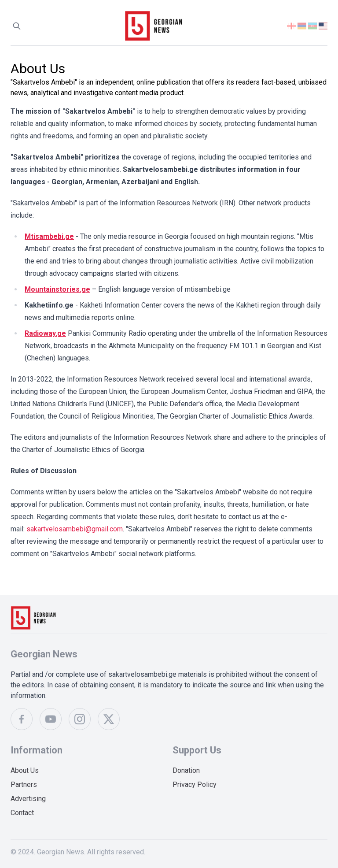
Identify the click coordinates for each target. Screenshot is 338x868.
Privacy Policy (195, 785)
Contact (22, 813)
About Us (25, 770)
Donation (186, 770)
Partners (24, 785)
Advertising (28, 799)
